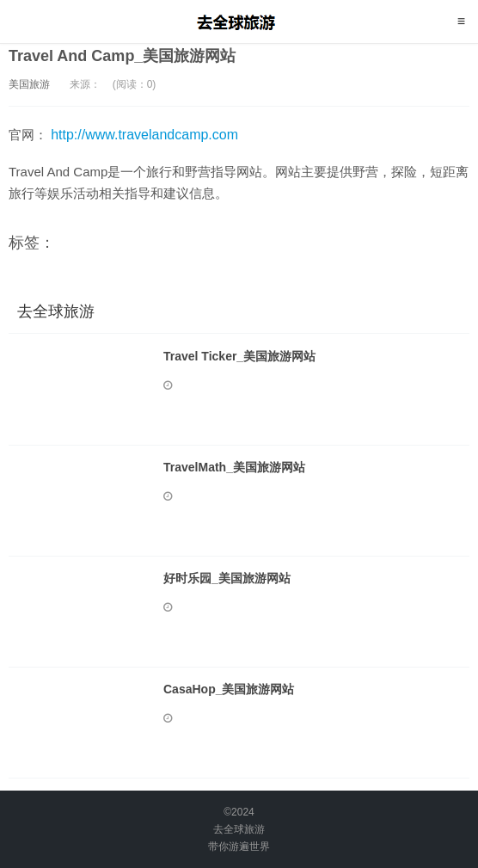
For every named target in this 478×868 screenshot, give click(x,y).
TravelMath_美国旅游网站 (234, 467)
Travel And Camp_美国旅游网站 (122, 56)
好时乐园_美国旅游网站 (227, 578)
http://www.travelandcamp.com (144, 135)
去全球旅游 (239, 22)
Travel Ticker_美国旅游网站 (239, 356)
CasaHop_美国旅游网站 (229, 689)
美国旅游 (29, 84)
